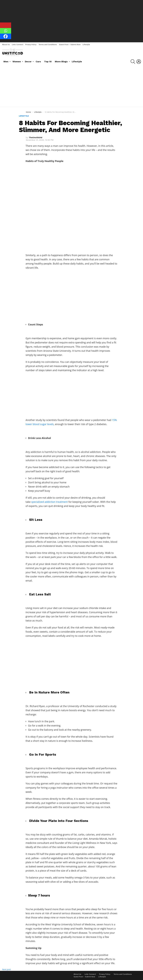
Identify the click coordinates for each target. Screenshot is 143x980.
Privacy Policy (31, 45)
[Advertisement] (71, 21)
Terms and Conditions (48, 45)
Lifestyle (86, 45)
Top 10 (48, 62)
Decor (28, 62)
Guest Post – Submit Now (70, 45)
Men (6, 62)
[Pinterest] (6, 25)
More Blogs (61, 62)
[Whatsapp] (6, 31)
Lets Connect (18, 45)
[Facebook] (6, 36)
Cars (38, 62)
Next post (6, 969)
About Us (6, 45)
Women (17, 62)
